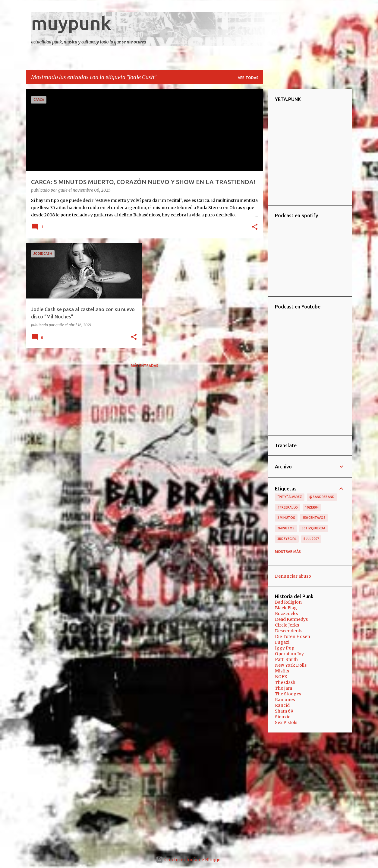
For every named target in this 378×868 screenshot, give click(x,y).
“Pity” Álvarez (290, 497)
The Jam (283, 688)
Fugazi (282, 642)
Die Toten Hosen (293, 637)
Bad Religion (288, 602)
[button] (255, 227)
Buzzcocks (286, 614)
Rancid (282, 705)
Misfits (282, 671)
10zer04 (312, 507)
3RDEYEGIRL (287, 539)
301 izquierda (313, 528)
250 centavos (314, 518)
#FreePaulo (288, 507)
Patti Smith (286, 659)
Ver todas (248, 78)
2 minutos (286, 518)
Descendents (289, 631)
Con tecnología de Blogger (189, 860)
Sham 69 (284, 711)
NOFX (281, 677)
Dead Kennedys (291, 619)
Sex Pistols (286, 723)
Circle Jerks (287, 625)
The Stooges (288, 694)
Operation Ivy (289, 654)
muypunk (71, 23)
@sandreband (322, 497)
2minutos (286, 528)
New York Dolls (291, 665)
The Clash (285, 682)
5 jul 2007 (311, 539)
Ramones (285, 700)
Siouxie (283, 717)
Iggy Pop (285, 648)
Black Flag (286, 608)
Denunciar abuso (293, 576)
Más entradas (145, 366)
